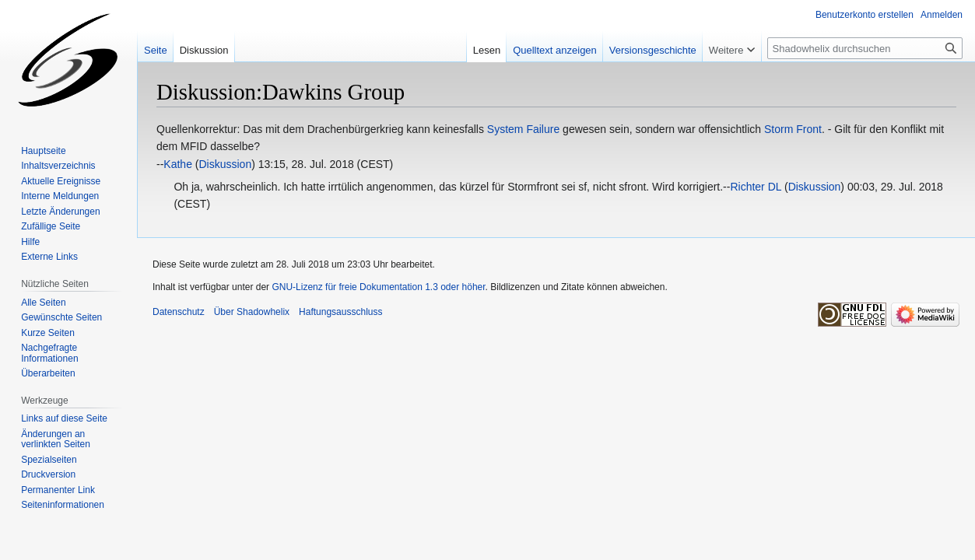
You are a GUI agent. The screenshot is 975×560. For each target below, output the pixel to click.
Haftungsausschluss (340, 312)
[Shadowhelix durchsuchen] (865, 48)
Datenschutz (179, 312)
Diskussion (225, 164)
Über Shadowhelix (252, 312)
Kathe (178, 164)
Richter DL (756, 187)
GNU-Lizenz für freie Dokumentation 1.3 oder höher (378, 287)
